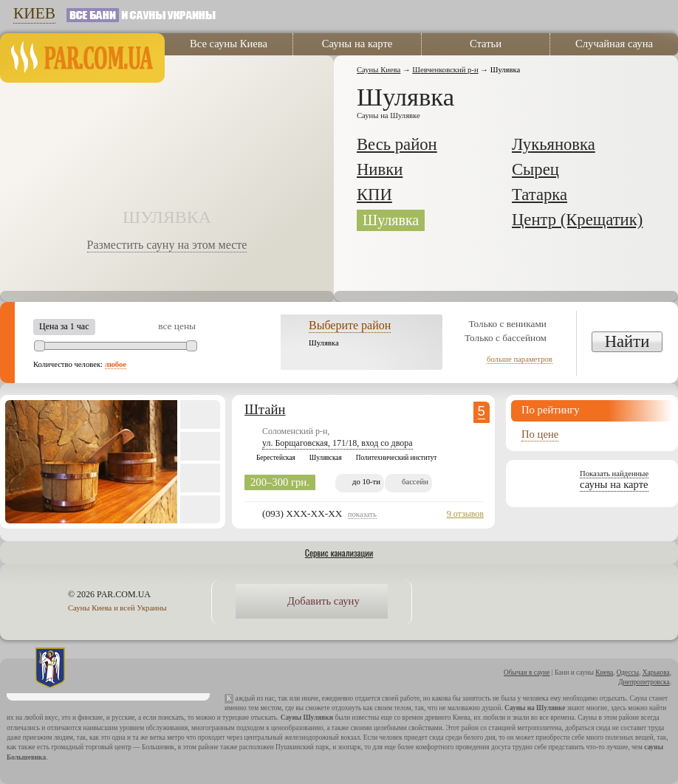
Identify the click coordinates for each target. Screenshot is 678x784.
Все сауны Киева (229, 44)
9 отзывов (465, 514)
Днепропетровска (644, 682)
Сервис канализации (339, 553)
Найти (627, 341)
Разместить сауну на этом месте (167, 245)
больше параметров (520, 359)
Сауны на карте (357, 44)
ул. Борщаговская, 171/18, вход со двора (338, 443)
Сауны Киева (379, 70)
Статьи (486, 44)
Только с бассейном (506, 338)
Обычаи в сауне (527, 673)
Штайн (265, 409)
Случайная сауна (614, 44)
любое (116, 364)
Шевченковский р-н (445, 70)
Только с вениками (507, 324)
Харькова (656, 673)
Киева (604, 673)
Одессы (628, 673)
